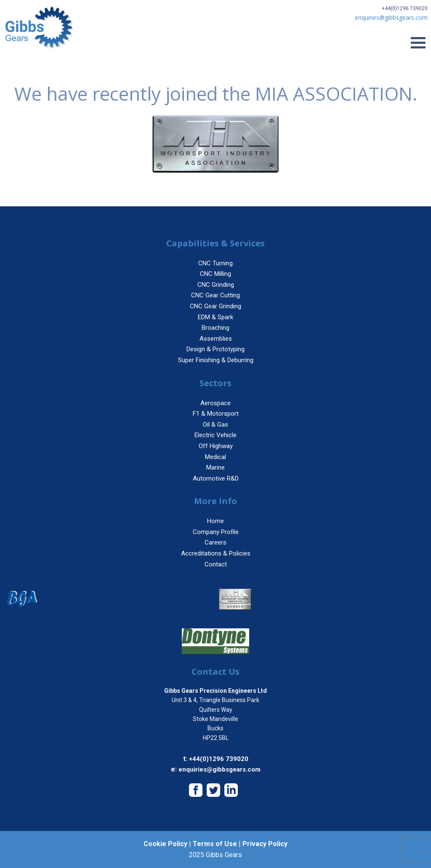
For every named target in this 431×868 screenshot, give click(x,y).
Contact (216, 564)
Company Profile (216, 532)
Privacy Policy (265, 844)
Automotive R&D (216, 478)
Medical (215, 457)
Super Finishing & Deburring (216, 360)
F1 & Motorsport (216, 414)
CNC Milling (215, 274)
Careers (215, 542)
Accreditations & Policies (216, 553)
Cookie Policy (165, 844)
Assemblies (216, 339)
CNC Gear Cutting (215, 295)
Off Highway (216, 446)
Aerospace (215, 403)
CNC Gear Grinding (215, 306)
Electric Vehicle (215, 435)
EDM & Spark (215, 317)
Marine (215, 467)
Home (215, 521)
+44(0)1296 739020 (405, 8)
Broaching (215, 328)
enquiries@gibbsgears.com (219, 769)
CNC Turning (215, 263)
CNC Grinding (216, 285)
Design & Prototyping (215, 349)
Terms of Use (215, 844)
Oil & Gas (215, 425)
